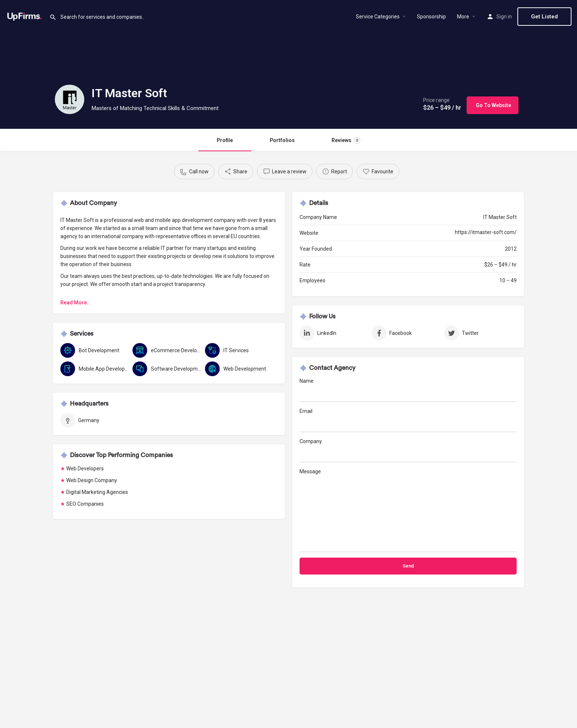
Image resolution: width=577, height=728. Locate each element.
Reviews (346, 140)
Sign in (504, 17)
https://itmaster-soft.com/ (486, 232)
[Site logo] (25, 16)
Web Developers (85, 469)
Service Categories (378, 17)
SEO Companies (85, 504)
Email (408, 420)
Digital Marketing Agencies (97, 492)
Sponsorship (431, 17)
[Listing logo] (70, 99)
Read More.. (75, 303)
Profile (225, 140)
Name (408, 390)
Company (408, 450)
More (463, 17)
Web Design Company (92, 480)
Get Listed (544, 17)
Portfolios (282, 140)
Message (408, 510)
